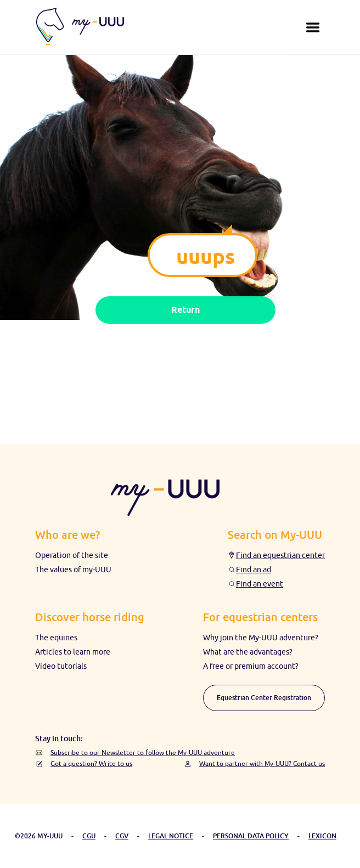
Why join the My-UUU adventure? (261, 638)
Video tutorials (61, 666)
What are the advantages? (248, 652)
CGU (89, 836)
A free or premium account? (251, 666)
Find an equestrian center (280, 555)
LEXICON (322, 836)
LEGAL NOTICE (171, 836)
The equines (56, 638)
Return (185, 310)
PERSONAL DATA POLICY (251, 836)
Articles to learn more (73, 652)
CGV (122, 836)
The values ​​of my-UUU (73, 570)
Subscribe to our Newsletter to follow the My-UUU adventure (143, 753)
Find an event (260, 584)
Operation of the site (72, 555)
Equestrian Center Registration (264, 698)
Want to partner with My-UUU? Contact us (262, 763)
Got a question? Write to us (91, 763)
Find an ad (254, 570)
